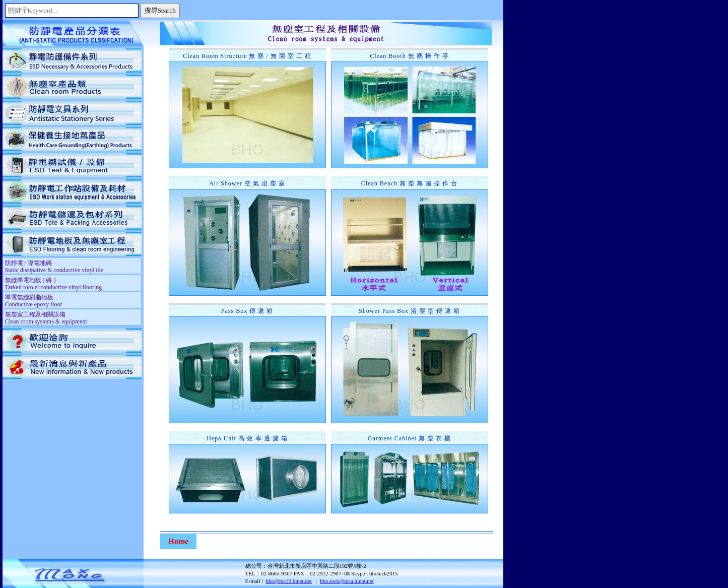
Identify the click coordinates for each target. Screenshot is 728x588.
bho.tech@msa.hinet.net (347, 581)
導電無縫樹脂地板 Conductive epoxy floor (34, 301)
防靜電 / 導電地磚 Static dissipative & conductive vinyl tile (54, 267)
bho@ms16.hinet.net (288, 581)
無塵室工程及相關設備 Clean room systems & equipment (46, 318)
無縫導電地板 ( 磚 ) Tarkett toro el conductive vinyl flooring (54, 284)
